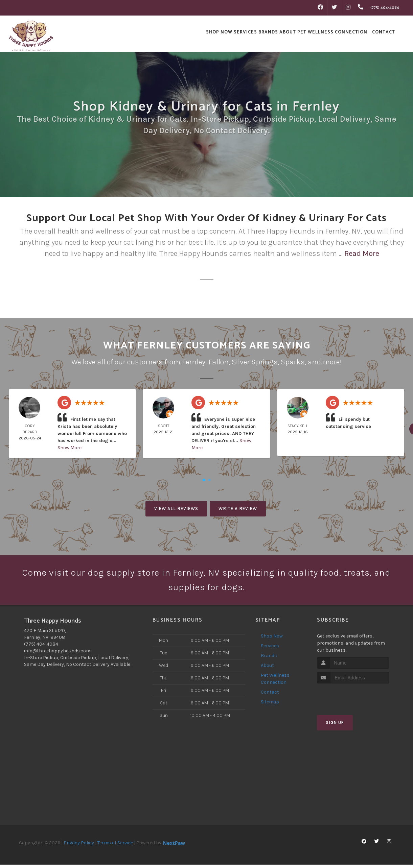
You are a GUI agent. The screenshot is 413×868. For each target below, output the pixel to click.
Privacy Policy (79, 846)
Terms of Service (115, 846)
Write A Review (238, 509)
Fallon (219, 362)
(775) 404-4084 (41, 647)
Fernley (194, 362)
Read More (362, 254)
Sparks (293, 362)
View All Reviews (176, 509)
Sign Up (335, 726)
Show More (70, 448)
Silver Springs (255, 362)
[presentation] (353, 700)
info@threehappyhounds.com (57, 654)
